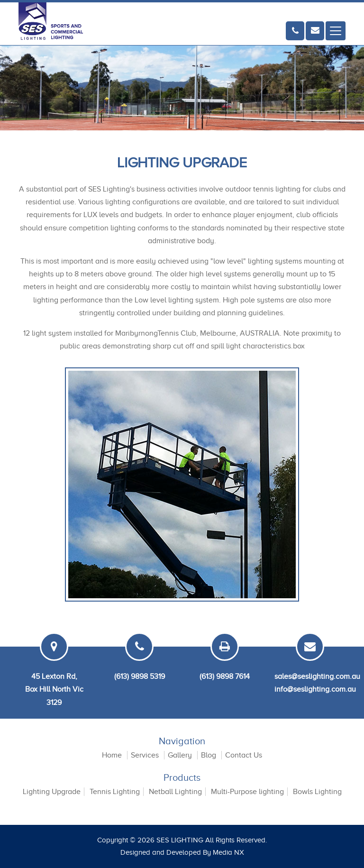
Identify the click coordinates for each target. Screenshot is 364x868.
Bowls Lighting (317, 792)
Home (112, 755)
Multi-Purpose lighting (247, 792)
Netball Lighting (175, 792)
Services (145, 755)
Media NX (228, 852)
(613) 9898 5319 (140, 676)
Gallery (180, 755)
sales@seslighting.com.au (317, 676)
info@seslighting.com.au (315, 689)
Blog (209, 755)
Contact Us (244, 755)
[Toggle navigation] (336, 31)
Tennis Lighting (115, 792)
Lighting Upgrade (52, 792)
